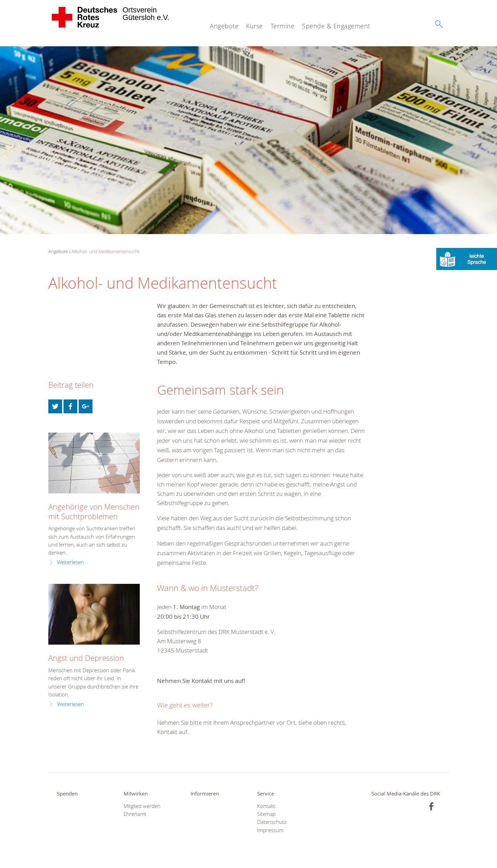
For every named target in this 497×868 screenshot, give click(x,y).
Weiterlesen (70, 562)
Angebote (224, 26)
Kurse (255, 26)
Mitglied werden (142, 806)
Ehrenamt (135, 814)
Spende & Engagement (336, 26)
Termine (283, 26)
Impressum (270, 830)
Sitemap (266, 814)
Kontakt (266, 806)
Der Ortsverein (232, 49)
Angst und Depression (86, 658)
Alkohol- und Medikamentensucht (105, 251)
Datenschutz (272, 822)
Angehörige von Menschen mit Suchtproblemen (94, 511)
